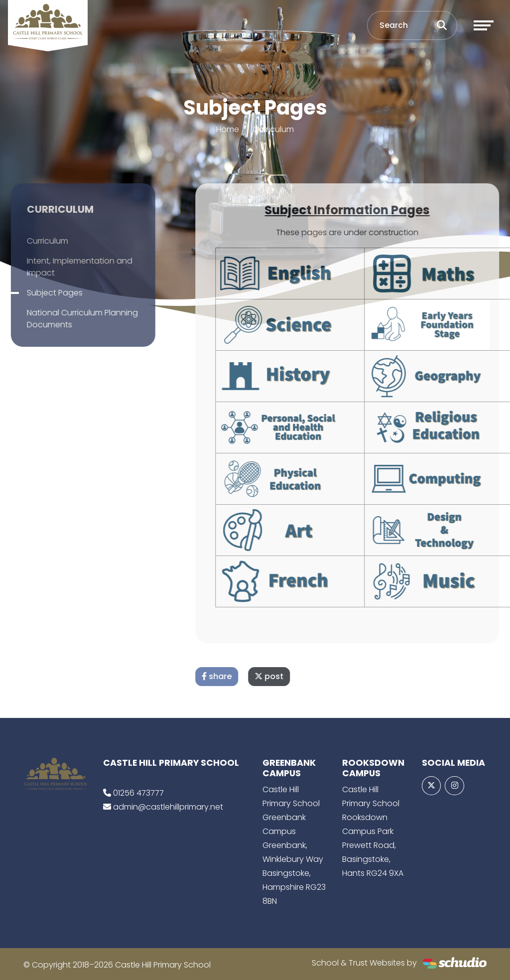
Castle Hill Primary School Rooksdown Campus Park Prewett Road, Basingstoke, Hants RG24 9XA (373, 831)
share (230, 676)
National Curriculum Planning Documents (69, 319)
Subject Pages (41, 293)
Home (228, 129)
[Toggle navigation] (484, 25)
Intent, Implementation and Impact (66, 267)
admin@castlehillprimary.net (168, 807)
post (282, 676)
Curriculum (273, 129)
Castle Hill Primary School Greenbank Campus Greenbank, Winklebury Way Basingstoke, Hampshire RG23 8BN (294, 845)
